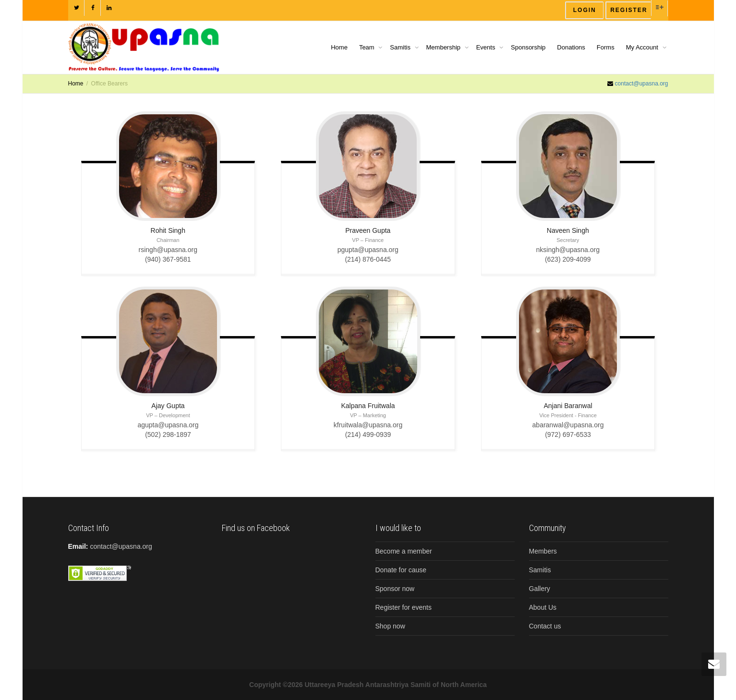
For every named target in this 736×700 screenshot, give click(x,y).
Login (585, 10)
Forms (606, 47)
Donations (571, 47)
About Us (543, 607)
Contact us (545, 626)
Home (339, 47)
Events (487, 47)
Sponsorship (528, 47)
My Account (643, 47)
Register (629, 10)
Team (368, 47)
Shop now (390, 626)
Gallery (540, 589)
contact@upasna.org (642, 84)
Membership (444, 47)
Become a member (404, 551)
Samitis (401, 47)
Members (543, 551)
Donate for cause (401, 570)
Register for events (404, 607)
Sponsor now (395, 589)
